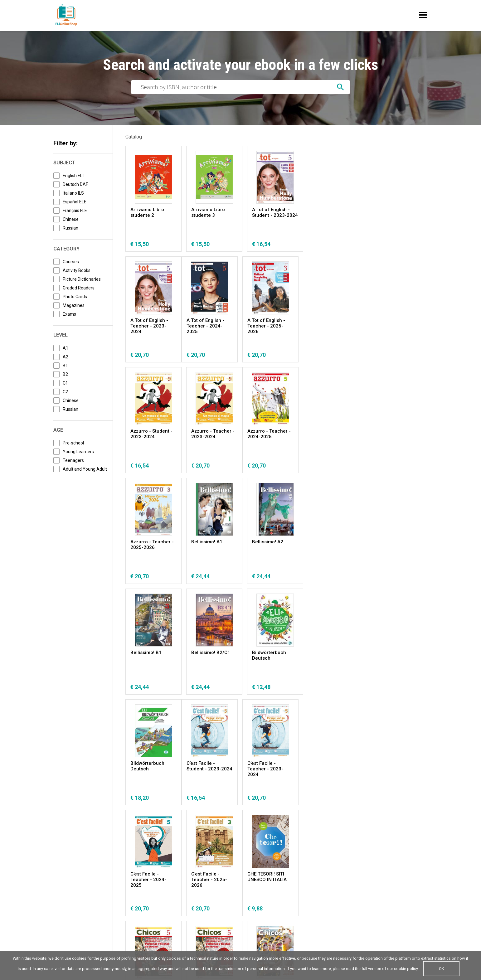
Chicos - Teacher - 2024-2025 (333, 766)
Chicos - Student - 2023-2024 (211, 766)
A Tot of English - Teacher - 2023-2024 (331, 215)
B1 (65, 366)
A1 (66, 348)
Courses (71, 262)
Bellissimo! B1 (146, 542)
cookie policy (406, 969)
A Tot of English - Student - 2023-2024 (275, 212)
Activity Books (77, 270)
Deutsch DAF (75, 184)
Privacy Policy (68, 914)
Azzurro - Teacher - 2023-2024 (334, 323)
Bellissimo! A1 (268, 431)
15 (279, 820)
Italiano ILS (73, 193)
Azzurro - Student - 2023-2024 (273, 323)
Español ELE (75, 202)
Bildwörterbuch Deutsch (269, 545)
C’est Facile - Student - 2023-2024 (153, 655)
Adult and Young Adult (85, 469)
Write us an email (359, 914)
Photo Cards (75, 297)
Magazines (74, 305)
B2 (65, 374)
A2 (66, 357)
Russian (70, 228)
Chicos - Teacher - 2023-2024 (273, 766)
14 (263, 820)
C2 (65, 392)
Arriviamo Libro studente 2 (147, 212)
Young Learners (78, 452)
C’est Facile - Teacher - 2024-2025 (270, 658)
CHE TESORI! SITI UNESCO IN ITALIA (150, 766)
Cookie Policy (99, 914)
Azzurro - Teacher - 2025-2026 (213, 434)
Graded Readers (79, 288)
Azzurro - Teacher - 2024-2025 (152, 434)
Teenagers (73, 460)
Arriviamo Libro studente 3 (208, 212)
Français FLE (75, 211)
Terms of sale (136, 914)
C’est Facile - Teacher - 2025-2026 (330, 658)
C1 (65, 383)
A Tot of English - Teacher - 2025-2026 (210, 326)
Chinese (71, 219)
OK (442, 969)
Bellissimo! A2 (328, 431)
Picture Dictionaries (82, 279)
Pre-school (73, 443)
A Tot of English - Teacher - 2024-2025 (149, 326)
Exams (69, 314)
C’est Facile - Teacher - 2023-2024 (209, 658)
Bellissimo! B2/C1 (211, 542)
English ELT (74, 176)
